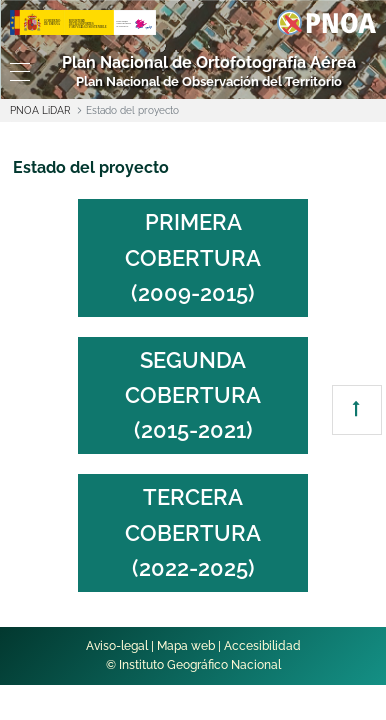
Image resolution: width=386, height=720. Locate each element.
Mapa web (186, 646)
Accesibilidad (262, 646)
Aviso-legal (117, 646)
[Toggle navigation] (16, 72)
